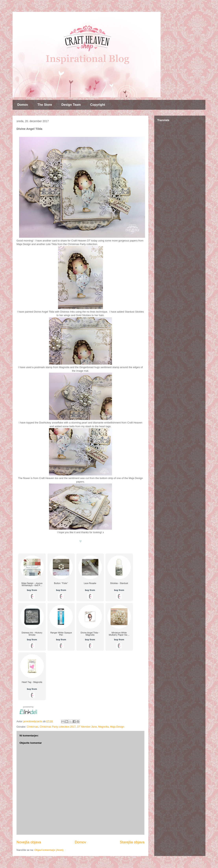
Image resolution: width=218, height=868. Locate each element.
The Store (45, 105)
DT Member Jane (87, 727)
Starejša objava (132, 842)
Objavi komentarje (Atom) (49, 850)
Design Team (71, 105)
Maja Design (117, 727)
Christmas (33, 727)
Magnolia (103, 727)
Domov (23, 105)
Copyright (98, 105)
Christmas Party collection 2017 (58, 727)
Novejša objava (29, 842)
